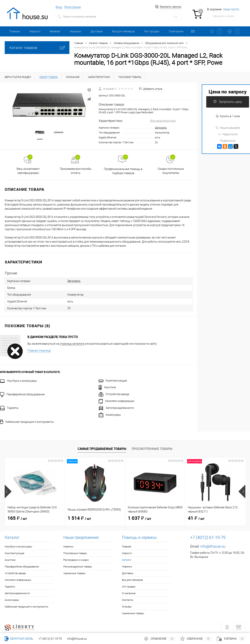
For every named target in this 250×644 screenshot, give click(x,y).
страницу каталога (72, 344)
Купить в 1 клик (228, 116)
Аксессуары (110, 415)
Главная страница (39, 351)
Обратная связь (19, 639)
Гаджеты (9, 408)
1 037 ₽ (140, 518)
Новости (35, 31)
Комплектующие (113, 381)
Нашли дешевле (228, 128)
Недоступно (228, 134)
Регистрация (73, 7)
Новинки (75, 31)
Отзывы (127, 607)
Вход (59, 7)
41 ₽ (196, 518)
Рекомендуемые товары (78, 567)
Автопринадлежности (116, 408)
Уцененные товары (74, 573)
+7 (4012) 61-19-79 (50, 639)
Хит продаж (152, 31)
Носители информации (116, 401)
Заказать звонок (171, 7)
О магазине (176, 31)
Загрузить (161, 128)
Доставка (97, 31)
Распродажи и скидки (76, 560)
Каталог (55, 31)
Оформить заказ (224, 16)
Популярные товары (75, 553)
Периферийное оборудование (22, 394)
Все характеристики (163, 121)
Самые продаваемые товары (102, 449)
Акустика (107, 387)
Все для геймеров (123, 31)
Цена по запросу (228, 92)
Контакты (128, 600)
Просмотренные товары (152, 449)
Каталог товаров (37, 48)
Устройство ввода (114, 394)
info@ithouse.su (213, 546)
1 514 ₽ (79, 518)
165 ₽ (17, 518)
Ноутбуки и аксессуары (19, 381)
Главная (15, 31)
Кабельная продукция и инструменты (27, 422)
